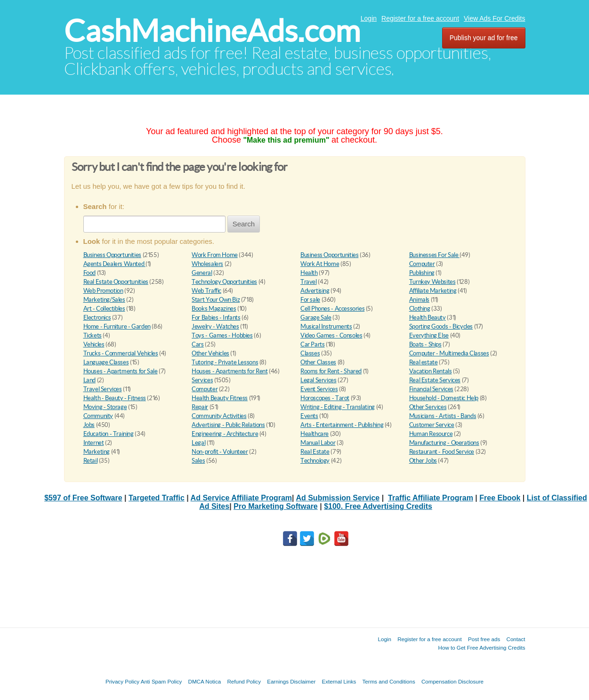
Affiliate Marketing (433, 291)
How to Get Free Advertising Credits (482, 648)
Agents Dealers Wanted (114, 264)
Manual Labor (318, 443)
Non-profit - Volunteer (220, 452)
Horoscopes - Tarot (325, 398)
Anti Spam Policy (161, 681)
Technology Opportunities (224, 282)
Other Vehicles (210, 353)
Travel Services (103, 389)
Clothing (420, 309)
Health (309, 273)
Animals (419, 300)
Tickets (93, 335)
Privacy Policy (122, 681)
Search (244, 224)
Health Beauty (428, 318)
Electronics (97, 318)
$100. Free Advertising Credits (378, 506)
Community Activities (219, 416)
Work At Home (320, 264)
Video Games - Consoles (331, 335)
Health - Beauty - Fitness (115, 398)
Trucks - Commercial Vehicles (121, 353)
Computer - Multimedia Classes (449, 353)
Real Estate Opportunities (116, 282)
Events (309, 416)
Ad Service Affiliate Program (241, 498)
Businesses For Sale (434, 255)
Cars (198, 344)
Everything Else (429, 335)
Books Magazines (214, 309)
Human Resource (431, 434)
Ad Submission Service (338, 498)
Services (202, 380)
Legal (198, 443)
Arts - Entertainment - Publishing (342, 425)
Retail (91, 461)
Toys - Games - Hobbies (222, 335)
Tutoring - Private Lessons (225, 362)
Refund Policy (244, 681)
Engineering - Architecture (225, 434)
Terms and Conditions (389, 681)
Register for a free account (420, 18)
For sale (310, 300)
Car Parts (313, 344)
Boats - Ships (425, 344)
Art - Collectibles (104, 309)
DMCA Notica (205, 681)
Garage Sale (316, 318)
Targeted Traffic (157, 498)
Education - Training (109, 434)
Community (98, 416)
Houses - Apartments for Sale (121, 371)
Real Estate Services (435, 380)
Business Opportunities (112, 255)
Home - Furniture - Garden (117, 326)
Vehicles (94, 344)
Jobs (89, 425)
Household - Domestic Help (444, 398)
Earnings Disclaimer (291, 681)
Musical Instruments (326, 326)
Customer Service (432, 425)
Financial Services (431, 389)
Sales (198, 461)
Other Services (428, 407)
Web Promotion (103, 291)
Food (89, 273)
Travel (309, 282)
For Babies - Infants (216, 318)
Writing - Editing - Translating (338, 407)
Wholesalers (207, 264)
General (202, 273)
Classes (310, 353)
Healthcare (315, 434)
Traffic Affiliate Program (431, 498)
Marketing (97, 452)
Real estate (424, 362)
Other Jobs (423, 461)
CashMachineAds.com (212, 31)
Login (369, 18)
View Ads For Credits (494, 18)
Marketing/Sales (104, 300)
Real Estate (315, 452)
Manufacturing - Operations (444, 443)
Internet (94, 443)
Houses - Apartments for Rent (230, 371)
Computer (422, 264)
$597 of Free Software (83, 498)
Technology (315, 461)
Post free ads (484, 639)
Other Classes (318, 362)
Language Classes (106, 362)
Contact (516, 639)
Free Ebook (500, 498)
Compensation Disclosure (452, 681)
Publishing (422, 273)
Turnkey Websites (432, 282)
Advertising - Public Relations (228, 425)
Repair (200, 407)
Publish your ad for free (484, 38)
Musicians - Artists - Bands (443, 416)
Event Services (319, 389)
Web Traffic (206, 291)
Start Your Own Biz (216, 300)
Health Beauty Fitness (220, 398)
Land (89, 380)
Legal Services (319, 380)
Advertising (315, 291)
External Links (339, 681)
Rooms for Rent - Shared (331, 371)
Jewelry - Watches (215, 326)
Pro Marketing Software (276, 506)
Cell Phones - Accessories (332, 309)
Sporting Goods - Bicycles (441, 326)
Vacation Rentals (431, 371)
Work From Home (215, 255)
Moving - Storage (105, 407)
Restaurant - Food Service (442, 452)
